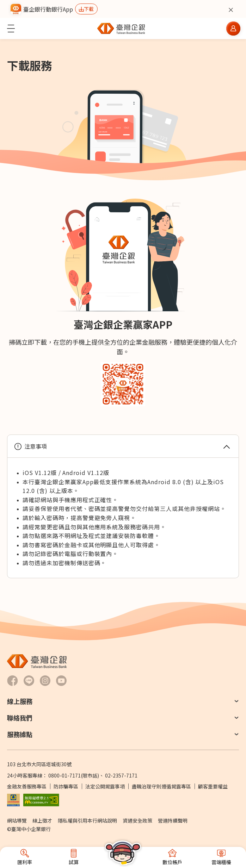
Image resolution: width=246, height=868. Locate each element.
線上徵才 (42, 820)
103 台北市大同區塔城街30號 (39, 764)
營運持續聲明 (173, 820)
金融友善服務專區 (27, 786)
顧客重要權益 (213, 786)
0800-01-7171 (64, 775)
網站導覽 (17, 820)
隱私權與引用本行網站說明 (87, 820)
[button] (11, 29)
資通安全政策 (137, 820)
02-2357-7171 (121, 775)
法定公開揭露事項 (105, 786)
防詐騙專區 (66, 786)
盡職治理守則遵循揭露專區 (161, 786)
